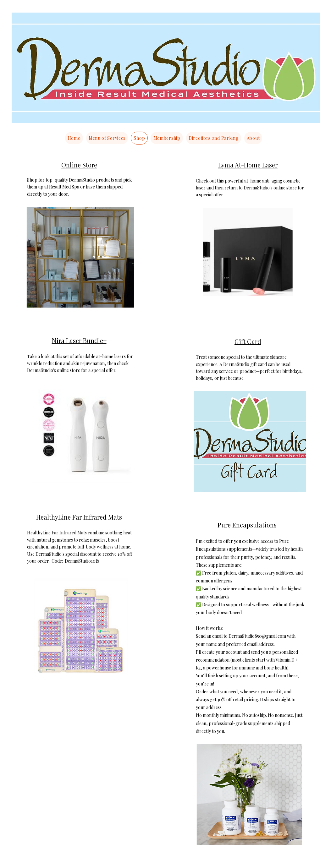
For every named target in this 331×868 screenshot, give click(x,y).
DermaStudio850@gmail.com (257, 636)
